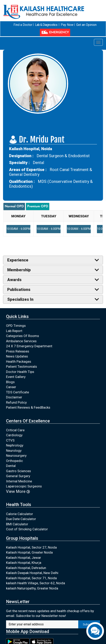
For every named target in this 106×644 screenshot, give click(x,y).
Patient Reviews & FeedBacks (28, 407)
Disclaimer (14, 397)
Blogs (10, 382)
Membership (19, 270)
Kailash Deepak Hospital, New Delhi (32, 573)
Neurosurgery (16, 456)
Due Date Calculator (21, 519)
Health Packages (19, 361)
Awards (14, 280)
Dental (11, 466)
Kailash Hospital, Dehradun (26, 568)
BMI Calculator (17, 524)
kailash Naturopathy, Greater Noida (32, 588)
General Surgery (18, 476)
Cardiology (14, 435)
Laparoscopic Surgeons (24, 486)
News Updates (17, 356)
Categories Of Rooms (23, 336)
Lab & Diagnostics (46, 25)
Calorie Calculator (20, 514)
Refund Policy (16, 402)
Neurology (14, 450)
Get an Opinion (86, 25)
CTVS (10, 440)
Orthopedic (14, 461)
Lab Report (14, 331)
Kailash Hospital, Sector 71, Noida (31, 578)
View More (18, 491)
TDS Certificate (17, 392)
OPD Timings (16, 326)
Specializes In (20, 299)
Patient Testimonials (22, 367)
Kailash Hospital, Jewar (24, 557)
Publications (19, 290)
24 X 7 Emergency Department (29, 346)
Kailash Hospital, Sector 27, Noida (31, 547)
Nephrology (15, 445)
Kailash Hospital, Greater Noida (29, 552)
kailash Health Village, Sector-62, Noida (36, 583)
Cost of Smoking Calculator (27, 529)
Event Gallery (16, 377)
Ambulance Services (21, 341)
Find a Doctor (23, 25)
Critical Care (15, 430)
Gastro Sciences (19, 471)
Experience (18, 260)
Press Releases (18, 351)
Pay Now (67, 25)
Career (11, 387)
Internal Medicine (19, 481)
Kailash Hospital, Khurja (24, 563)
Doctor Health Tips (20, 372)
